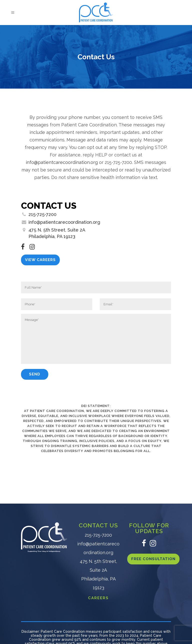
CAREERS (98, 598)
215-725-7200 (42, 214)
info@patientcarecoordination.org (62, 162)
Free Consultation (153, 559)
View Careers (40, 260)
